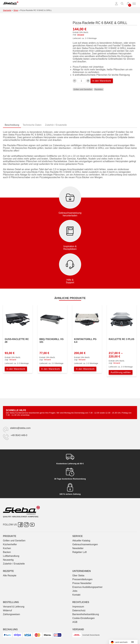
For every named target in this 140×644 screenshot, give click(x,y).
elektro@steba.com (20, 428)
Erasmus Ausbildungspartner (88, 587)
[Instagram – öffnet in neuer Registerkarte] (26, 525)
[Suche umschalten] (122, 4)
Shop (16, 10)
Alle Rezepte (10, 576)
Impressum (78, 607)
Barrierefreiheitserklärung (86, 614)
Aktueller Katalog (81, 541)
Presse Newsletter (82, 583)
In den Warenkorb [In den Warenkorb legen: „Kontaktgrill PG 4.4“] (85, 369)
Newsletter (78, 548)
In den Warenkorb (102, 81)
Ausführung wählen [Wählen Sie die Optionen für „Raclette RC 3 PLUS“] (121, 372)
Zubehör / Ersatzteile (14, 564)
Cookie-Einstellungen (84, 618)
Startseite (7, 10)
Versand (81, 35)
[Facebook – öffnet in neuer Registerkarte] (20, 525)
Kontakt (76, 595)
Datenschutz (79, 610)
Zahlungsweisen (12, 614)
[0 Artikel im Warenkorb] (128, 4)
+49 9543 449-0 (19, 435)
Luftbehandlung (11, 556)
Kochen (7, 548)
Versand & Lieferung (14, 607)
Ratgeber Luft (80, 552)
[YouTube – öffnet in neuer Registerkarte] (32, 525)
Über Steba (78, 576)
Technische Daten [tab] (32, 125)
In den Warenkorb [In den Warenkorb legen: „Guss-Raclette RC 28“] (16, 369)
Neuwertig (8, 560)
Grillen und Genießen (83, 89)
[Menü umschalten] (134, 4)
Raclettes (99, 89)
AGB (75, 622)
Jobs (75, 591)
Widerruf (7, 610)
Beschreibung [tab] (12, 125)
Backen (7, 552)
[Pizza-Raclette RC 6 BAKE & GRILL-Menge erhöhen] (88, 81)
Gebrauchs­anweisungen (85, 544)
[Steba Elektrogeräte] (11, 4)
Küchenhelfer (10, 544)
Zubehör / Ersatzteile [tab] (56, 125)
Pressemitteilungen (82, 579)
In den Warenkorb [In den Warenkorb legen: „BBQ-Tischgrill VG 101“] (51, 369)
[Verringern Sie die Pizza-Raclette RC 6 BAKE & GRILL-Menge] (75, 81)
